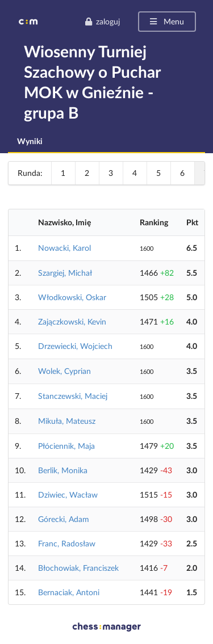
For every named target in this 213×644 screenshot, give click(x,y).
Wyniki (30, 141)
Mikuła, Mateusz (67, 421)
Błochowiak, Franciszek (78, 568)
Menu (166, 21)
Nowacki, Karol (64, 248)
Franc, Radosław (67, 543)
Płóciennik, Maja (66, 446)
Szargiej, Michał (65, 273)
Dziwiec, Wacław (68, 494)
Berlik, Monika (63, 470)
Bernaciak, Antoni (69, 592)
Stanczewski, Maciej (73, 396)
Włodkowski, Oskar (72, 297)
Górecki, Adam (64, 519)
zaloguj (102, 21)
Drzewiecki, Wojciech (75, 346)
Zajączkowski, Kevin (72, 321)
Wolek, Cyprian (64, 371)
